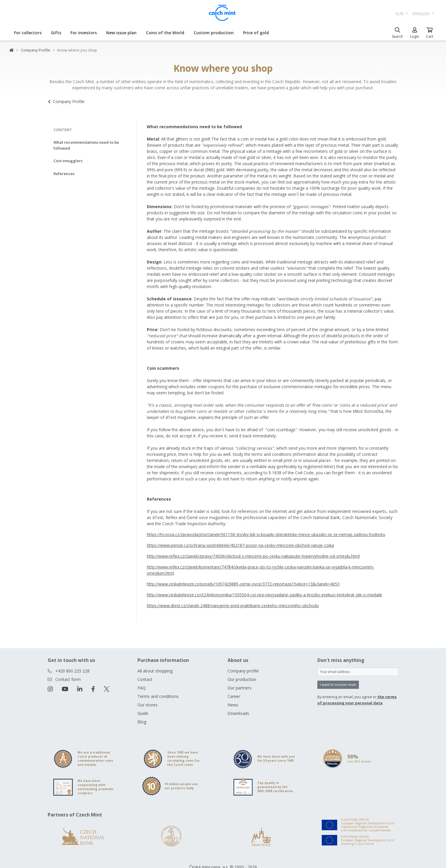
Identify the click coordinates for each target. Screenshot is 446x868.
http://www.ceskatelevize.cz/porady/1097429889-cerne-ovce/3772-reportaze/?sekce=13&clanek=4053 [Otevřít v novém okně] (243, 584)
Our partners (240, 688)
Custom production (214, 33)
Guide (143, 713)
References (64, 174)
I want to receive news (338, 685)
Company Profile (36, 50)
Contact (145, 679)
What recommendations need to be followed (86, 145)
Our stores (148, 705)
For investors (84, 33)
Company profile (243, 671)
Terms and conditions (158, 696)
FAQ (142, 688)
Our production (242, 679)
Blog (142, 722)
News (233, 705)
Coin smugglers (68, 161)
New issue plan (121, 33)
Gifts (56, 33)
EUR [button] (400, 14)
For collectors (28, 33)
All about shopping (155, 671)
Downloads (238, 713)
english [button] (422, 14)
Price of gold (256, 33)
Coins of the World (165, 33)
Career (234, 696)
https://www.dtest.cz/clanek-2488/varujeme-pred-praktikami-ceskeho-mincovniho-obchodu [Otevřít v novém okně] (233, 606)
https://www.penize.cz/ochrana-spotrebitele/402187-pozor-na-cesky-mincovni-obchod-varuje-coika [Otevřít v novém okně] (240, 545)
